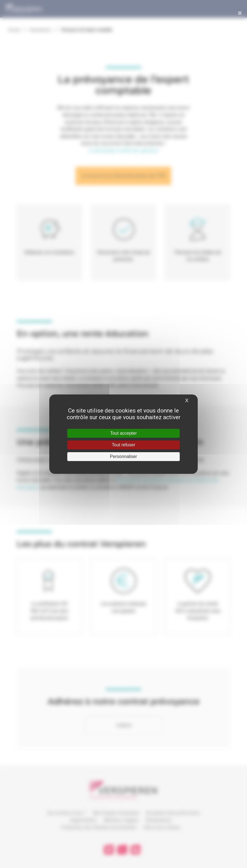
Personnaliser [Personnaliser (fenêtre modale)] (124, 456)
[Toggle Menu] (240, 12)
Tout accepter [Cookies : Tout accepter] (124, 433)
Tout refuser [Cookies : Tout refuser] (124, 445)
